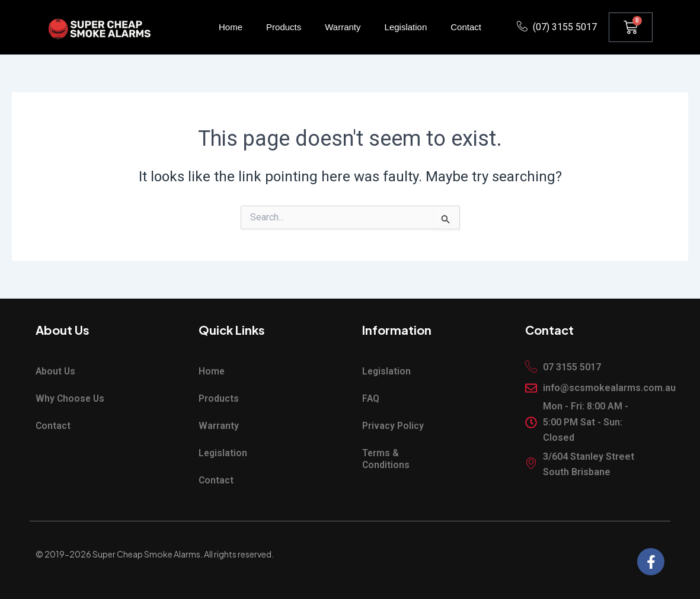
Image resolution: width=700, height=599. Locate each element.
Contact (466, 27)
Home (231, 27)
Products (284, 27)
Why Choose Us (71, 398)
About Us (56, 371)
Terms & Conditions (386, 459)
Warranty (343, 27)
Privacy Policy (393, 426)
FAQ (371, 398)
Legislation (406, 27)
